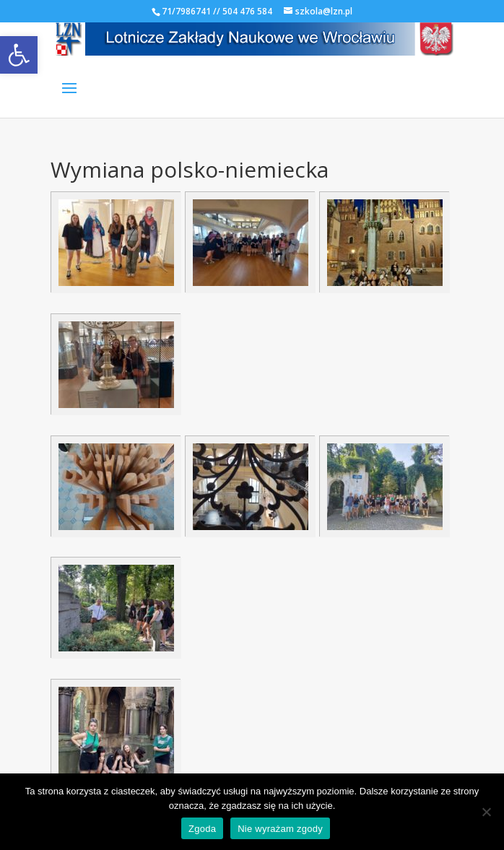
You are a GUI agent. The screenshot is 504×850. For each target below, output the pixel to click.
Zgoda (202, 829)
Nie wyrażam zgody (280, 829)
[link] (19, 55)
